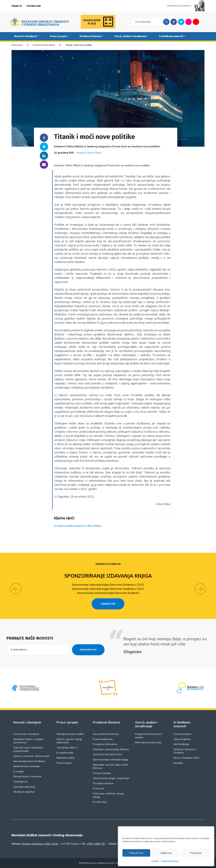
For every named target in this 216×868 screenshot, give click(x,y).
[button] (16, 589)
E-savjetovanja (65, 753)
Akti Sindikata (181, 744)
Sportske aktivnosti (24, 787)
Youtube (196, 22)
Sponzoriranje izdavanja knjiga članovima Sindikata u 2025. (108, 585)
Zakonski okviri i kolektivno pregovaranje (28, 749)
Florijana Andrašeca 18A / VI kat (40, 844)
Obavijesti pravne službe (70, 734)
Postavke (196, 853)
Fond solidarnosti (103, 739)
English (203, 22)
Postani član (34, 6)
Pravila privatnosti (170, 861)
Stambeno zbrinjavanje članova (111, 749)
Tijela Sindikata (182, 739)
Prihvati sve (136, 853)
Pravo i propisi (58, 36)
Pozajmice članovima (105, 744)
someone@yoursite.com (44, 165)
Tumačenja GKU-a (67, 748)
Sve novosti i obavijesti (26, 734)
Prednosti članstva (90, 36)
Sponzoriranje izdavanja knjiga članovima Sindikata (108, 593)
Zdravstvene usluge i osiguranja (111, 778)
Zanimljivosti (20, 782)
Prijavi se (17, 6)
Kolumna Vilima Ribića (44, 45)
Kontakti (178, 763)
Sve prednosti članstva (106, 734)
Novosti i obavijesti (26, 36)
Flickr (189, 22)
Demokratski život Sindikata (29, 761)
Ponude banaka (102, 773)
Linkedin (44, 156)
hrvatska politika (64, 526)
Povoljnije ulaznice (103, 783)
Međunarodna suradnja (27, 766)
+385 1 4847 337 (96, 844)
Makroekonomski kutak (148, 742)
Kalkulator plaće (66, 758)
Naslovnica (17, 45)
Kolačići (155, 861)
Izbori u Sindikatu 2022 (186, 758)
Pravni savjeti (64, 763)
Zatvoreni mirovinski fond (107, 754)
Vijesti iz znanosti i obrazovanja (31, 756)
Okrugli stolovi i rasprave (27, 776)
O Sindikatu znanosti (171, 36)
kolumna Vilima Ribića (88, 526)
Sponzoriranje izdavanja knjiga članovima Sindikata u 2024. (108, 589)
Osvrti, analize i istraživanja (130, 36)
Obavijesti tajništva (24, 792)
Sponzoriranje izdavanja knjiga (108, 576)
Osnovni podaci (182, 734)
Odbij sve (166, 853)
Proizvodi (98, 788)
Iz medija (18, 771)
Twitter (181, 22)
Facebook (174, 22)
